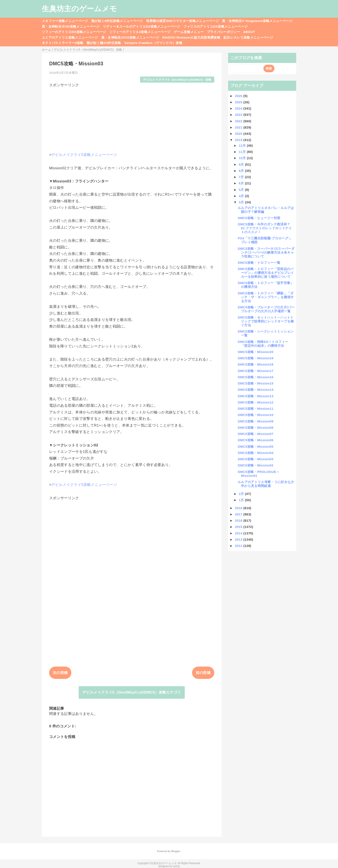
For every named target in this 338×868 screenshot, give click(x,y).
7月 (242, 177)
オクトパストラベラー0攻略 (63, 43)
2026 (239, 96)
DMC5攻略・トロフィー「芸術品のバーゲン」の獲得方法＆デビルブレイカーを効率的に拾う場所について (266, 273)
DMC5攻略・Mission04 (256, 453)
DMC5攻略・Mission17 (256, 371)
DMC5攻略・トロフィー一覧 (259, 263)
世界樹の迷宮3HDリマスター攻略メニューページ (183, 21)
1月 (242, 500)
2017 (239, 514)
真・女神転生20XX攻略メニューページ (130, 37)
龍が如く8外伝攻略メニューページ (117, 21)
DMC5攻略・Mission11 (256, 409)
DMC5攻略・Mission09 (256, 421)
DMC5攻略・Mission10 (256, 415)
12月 (243, 145)
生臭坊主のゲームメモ (79, 9)
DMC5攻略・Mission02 (256, 465)
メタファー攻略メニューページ (65, 21)
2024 (239, 108)
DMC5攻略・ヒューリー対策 (259, 218)
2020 (239, 134)
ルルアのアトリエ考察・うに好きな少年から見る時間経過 (266, 484)
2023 (239, 115)
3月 (242, 202)
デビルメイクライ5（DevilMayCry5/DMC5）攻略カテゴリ (132, 692)
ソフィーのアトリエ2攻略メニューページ (140, 32)
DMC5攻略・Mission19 (256, 358)
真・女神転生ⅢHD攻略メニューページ (71, 26)
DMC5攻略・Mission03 (256, 459)
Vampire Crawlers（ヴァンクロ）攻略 (153, 43)
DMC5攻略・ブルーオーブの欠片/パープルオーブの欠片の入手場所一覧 (266, 309)
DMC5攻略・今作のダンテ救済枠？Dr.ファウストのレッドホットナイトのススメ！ (265, 228)
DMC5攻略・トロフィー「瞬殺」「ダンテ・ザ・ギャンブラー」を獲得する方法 (266, 297)
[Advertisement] (132, 118)
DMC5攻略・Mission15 (256, 383)
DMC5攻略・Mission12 (256, 402)
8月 (242, 171)
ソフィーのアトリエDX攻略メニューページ (74, 32)
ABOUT (249, 32)
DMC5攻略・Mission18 (256, 364)
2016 (239, 520)
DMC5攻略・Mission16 (256, 377)
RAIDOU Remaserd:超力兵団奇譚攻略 (191, 37)
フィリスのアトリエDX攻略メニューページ (216, 26)
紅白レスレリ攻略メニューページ (248, 37)
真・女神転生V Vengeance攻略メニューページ (257, 21)
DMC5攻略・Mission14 (256, 390)
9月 (242, 164)
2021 (239, 127)
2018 (239, 508)
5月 (242, 190)
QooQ (176, 866)
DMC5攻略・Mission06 (256, 440)
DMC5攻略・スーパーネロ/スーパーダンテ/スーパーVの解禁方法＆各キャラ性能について (266, 252)
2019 (239, 140)
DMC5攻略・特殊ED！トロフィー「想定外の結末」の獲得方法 (263, 344)
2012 (239, 546)
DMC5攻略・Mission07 (256, 434)
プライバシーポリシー (223, 32)
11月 (243, 152)
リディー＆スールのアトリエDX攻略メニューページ (142, 26)
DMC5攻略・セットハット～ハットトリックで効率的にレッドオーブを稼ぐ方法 (266, 321)
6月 (242, 183)
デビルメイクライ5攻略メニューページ (84, 155)
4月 (242, 196)
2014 (239, 533)
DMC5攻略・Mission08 (256, 428)
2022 (239, 121)
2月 (242, 494)
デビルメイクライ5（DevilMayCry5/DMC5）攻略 (177, 80)
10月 (243, 158)
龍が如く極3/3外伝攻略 (104, 43)
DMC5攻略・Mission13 (256, 396)
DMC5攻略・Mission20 (256, 352)
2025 (239, 102)
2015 (239, 527)
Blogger (176, 851)
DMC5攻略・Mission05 (256, 447)
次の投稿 (60, 673)
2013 (239, 539)
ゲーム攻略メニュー (189, 32)
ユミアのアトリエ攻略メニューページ (70, 37)
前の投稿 (203, 673)
